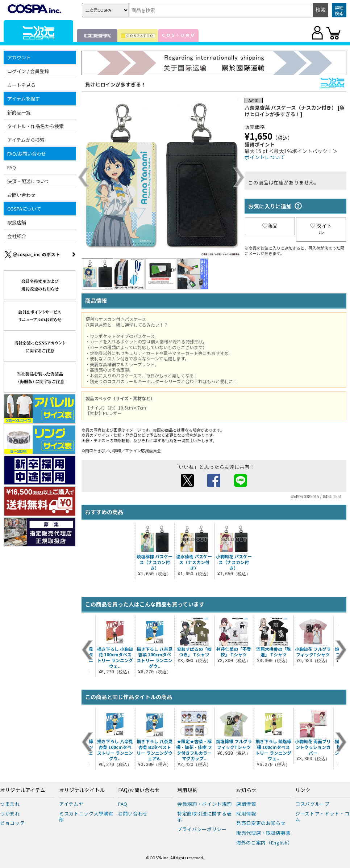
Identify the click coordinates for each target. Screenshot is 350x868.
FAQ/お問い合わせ (27, 154)
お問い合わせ (21, 195)
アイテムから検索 (26, 140)
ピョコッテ (12, 823)
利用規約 (187, 790)
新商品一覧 (19, 112)
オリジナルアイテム (23, 790)
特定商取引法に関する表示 (204, 817)
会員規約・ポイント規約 (204, 804)
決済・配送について (28, 181)
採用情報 (246, 814)
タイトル (321, 229)
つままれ (10, 804)
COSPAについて (24, 209)
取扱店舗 (17, 222)
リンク (303, 790)
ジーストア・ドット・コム (322, 817)
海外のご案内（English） (264, 842)
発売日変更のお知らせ (261, 823)
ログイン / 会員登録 (28, 71)
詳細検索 (339, 10)
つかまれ (10, 814)
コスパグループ (312, 804)
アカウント (19, 57)
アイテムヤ (71, 804)
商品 (270, 226)
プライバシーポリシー (202, 829)
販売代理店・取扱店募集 (263, 833)
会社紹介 (17, 236)
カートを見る (21, 85)
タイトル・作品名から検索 (36, 126)
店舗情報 (246, 804)
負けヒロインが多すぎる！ (116, 84)
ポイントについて (265, 157)
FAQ (12, 167)
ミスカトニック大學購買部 (86, 817)
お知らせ (246, 790)
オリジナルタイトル (82, 790)
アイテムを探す (24, 99)
